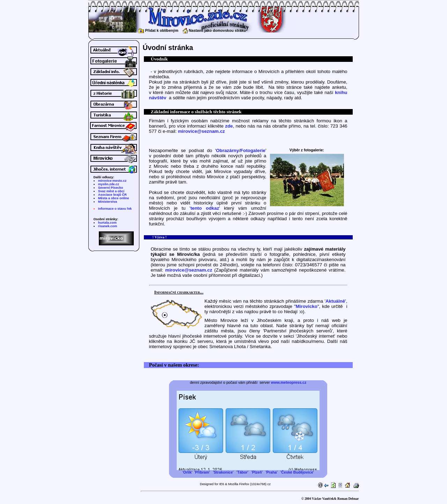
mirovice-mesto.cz (112, 181)
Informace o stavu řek (115, 209)
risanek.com (108, 226)
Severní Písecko (111, 188)
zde (229, 126)
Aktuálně (335, 301)
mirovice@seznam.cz (201, 131)
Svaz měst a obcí (111, 191)
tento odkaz (205, 208)
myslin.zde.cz (109, 184)
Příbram (202, 472)
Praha (272, 472)
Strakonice (223, 472)
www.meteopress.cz (289, 382)
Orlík (187, 472)
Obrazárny (227, 150)
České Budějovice (297, 472)
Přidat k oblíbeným (158, 30)
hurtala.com (107, 223)
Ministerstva (108, 202)
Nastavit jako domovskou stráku (214, 30)
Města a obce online (114, 198)
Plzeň (257, 472)
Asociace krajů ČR (112, 195)
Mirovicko (307, 306)
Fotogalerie (253, 150)
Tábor (242, 472)
